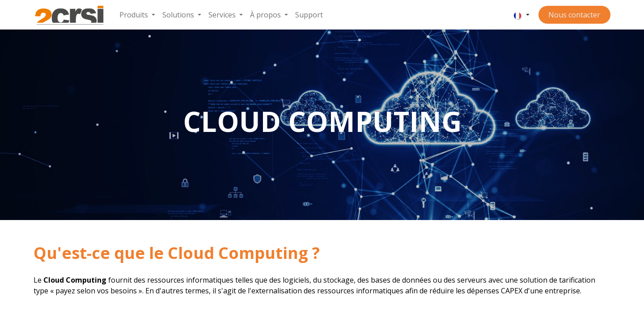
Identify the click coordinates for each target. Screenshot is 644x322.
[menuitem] (137, 15)
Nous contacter (574, 15)
